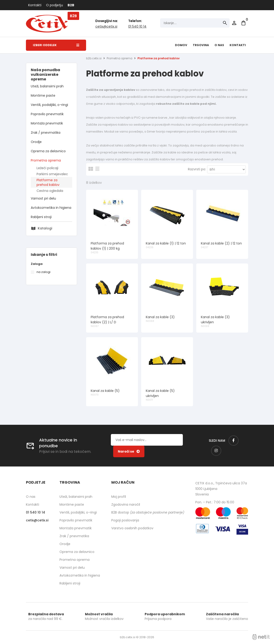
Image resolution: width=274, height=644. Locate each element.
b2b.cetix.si (94, 58)
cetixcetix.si (106, 26)
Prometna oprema (46, 160)
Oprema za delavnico (48, 151)
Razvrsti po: (197, 169)
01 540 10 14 (137, 26)
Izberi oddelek (56, 45)
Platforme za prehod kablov (48, 182)
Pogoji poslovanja (125, 520)
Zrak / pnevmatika (46, 133)
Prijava (234, 23)
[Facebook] (234, 441)
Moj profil (119, 497)
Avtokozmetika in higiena (51, 208)
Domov (181, 45)
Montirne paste (43, 95)
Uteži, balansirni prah (47, 86)
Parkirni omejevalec (52, 174)
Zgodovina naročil (126, 504)
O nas (219, 45)
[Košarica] (243, 23)
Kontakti (35, 5)
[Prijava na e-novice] (129, 451)
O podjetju (54, 5)
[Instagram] (216, 451)
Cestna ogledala (50, 191)
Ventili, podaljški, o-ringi (49, 105)
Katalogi (45, 228)
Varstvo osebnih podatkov (132, 528)
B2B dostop (148, 512)
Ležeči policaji (47, 168)
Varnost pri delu (43, 198)
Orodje (36, 142)
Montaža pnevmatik (47, 123)
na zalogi (44, 272)
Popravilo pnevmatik (47, 114)
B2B (71, 5)
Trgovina (201, 45)
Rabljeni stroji (41, 217)
